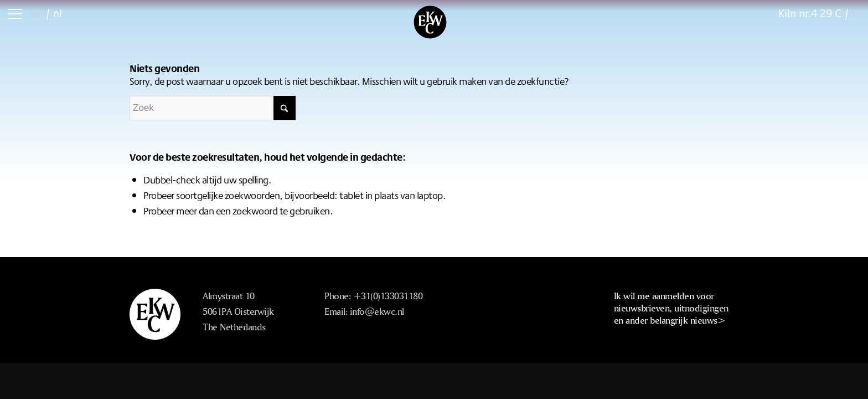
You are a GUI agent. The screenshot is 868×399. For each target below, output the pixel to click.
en (37, 13)
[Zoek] (213, 108)
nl (58, 13)
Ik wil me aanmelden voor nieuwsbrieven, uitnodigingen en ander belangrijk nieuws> (671, 308)
